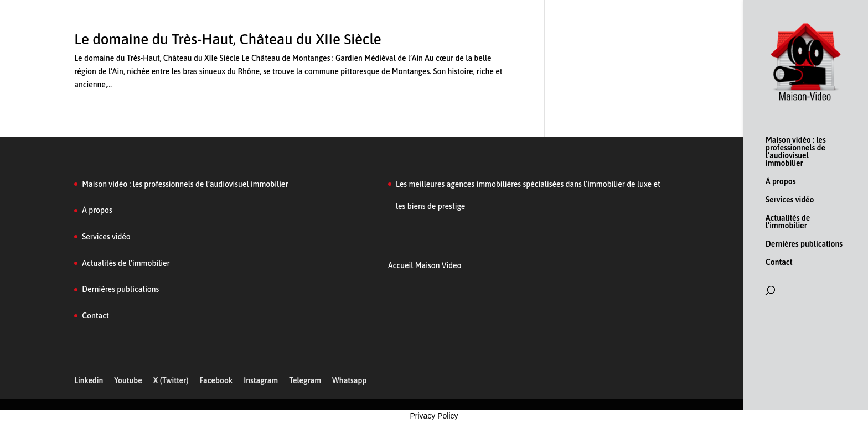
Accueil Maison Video (425, 265)
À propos (781, 182)
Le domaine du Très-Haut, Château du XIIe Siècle (228, 39)
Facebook (216, 380)
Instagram (261, 380)
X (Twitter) (171, 380)
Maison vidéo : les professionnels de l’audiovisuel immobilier (796, 152)
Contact (779, 262)
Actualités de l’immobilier (788, 222)
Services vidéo (790, 200)
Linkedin (89, 380)
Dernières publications (804, 244)
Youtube (128, 380)
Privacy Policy (434, 416)
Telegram (305, 380)
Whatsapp (350, 380)
